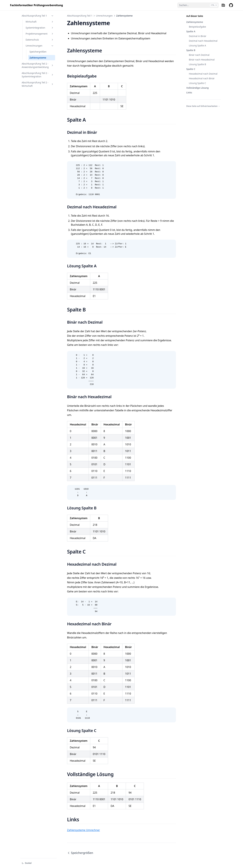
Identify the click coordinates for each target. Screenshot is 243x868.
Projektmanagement (40, 34)
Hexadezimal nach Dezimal (203, 74)
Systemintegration (40, 28)
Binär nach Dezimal (199, 55)
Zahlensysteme (38, 58)
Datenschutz (40, 40)
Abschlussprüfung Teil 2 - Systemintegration (38, 75)
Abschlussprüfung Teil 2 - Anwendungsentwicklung (38, 65)
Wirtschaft (40, 22)
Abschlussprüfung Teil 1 (38, 16)
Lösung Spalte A (197, 45)
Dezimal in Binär (198, 36)
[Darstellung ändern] (39, 863)
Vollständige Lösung (197, 88)
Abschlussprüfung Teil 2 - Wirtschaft (38, 84)
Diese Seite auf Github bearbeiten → (203, 106)
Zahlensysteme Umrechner (84, 830)
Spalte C (191, 69)
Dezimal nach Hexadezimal (203, 41)
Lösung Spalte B (197, 64)
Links (189, 92)
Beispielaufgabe (197, 27)
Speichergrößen (38, 52)
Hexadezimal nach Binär (202, 78)
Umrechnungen (40, 46)
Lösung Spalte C (197, 83)
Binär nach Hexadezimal (202, 60)
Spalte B (191, 50)
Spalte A (191, 31)
